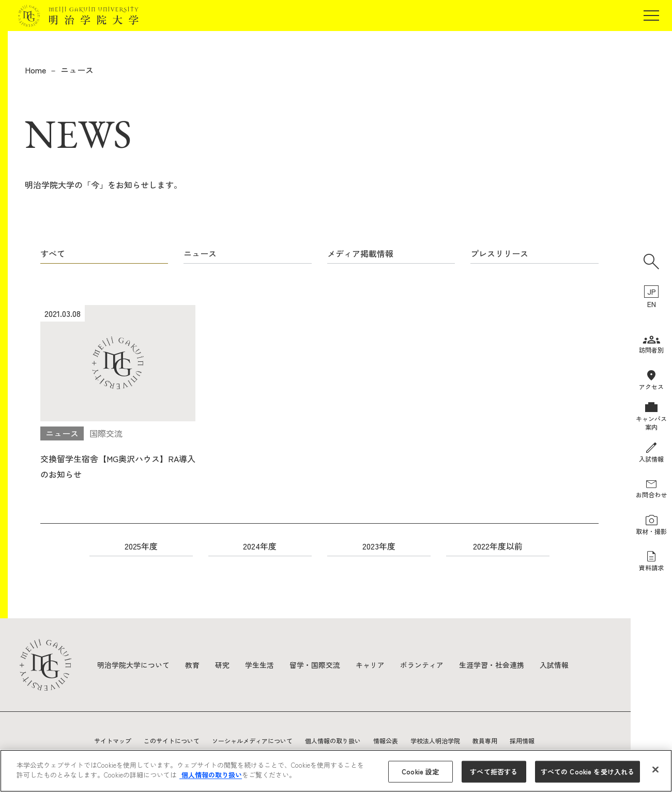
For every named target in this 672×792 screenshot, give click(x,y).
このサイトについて (172, 741)
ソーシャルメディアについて (252, 741)
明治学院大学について (133, 665)
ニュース (77, 70)
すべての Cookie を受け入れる (587, 772)
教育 (192, 665)
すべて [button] (53, 253)
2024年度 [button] (260, 546)
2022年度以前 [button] (498, 546)
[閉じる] (655, 769)
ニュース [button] (200, 253)
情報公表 (386, 741)
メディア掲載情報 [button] (360, 253)
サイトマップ (113, 741)
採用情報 (522, 741)
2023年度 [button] (379, 546)
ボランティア (422, 665)
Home (35, 70)
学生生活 (259, 665)
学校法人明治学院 (435, 741)
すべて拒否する (494, 772)
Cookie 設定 (420, 772)
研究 (222, 665)
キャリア (370, 665)
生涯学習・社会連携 (492, 665)
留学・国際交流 (315, 665)
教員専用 (485, 741)
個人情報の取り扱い (333, 741)
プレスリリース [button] (499, 253)
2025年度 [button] (141, 546)
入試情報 (554, 665)
